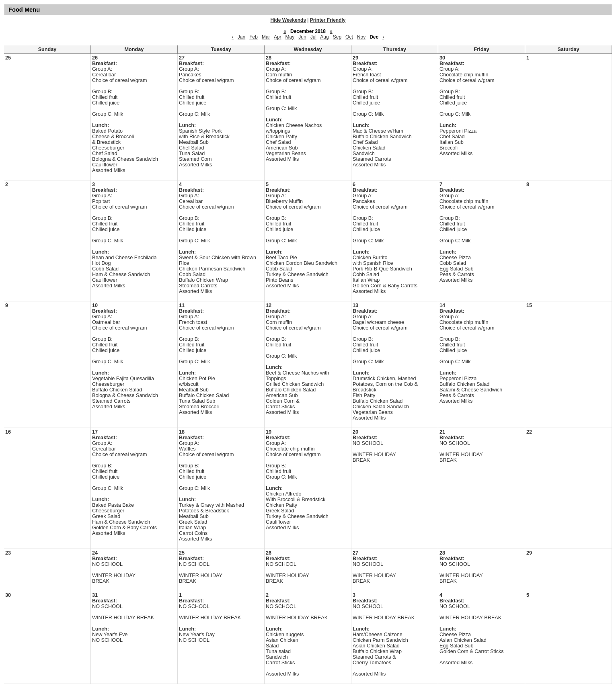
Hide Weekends (288, 20)
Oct (349, 37)
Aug (324, 37)
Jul (313, 37)
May (290, 37)
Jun (302, 37)
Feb (254, 37)
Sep (337, 37)
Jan (241, 37)
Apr (278, 37)
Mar (266, 37)
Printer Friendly (328, 20)
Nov (361, 37)
